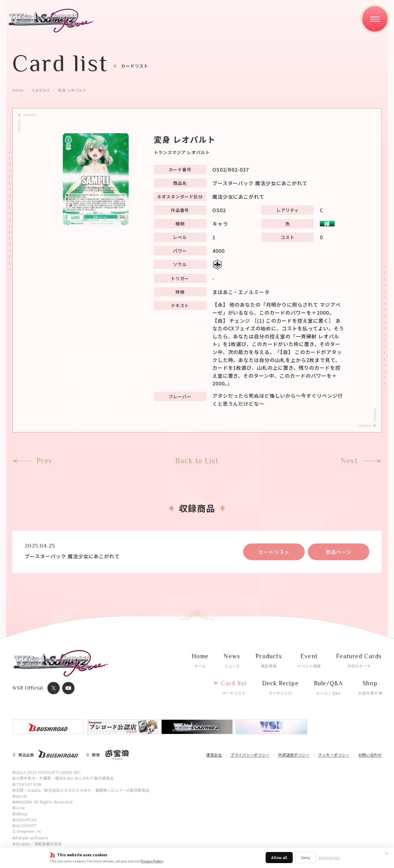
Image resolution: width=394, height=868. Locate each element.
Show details (329, 858)
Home (18, 90)
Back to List (197, 461)
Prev (44, 461)
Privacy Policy (152, 861)
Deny (306, 857)
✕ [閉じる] (387, 853)
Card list (41, 90)
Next (349, 461)
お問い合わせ (370, 755)
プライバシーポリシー (250, 755)
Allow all (279, 857)
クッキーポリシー (334, 755)
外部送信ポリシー (294, 755)
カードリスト (274, 552)
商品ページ (339, 552)
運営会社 (214, 755)
